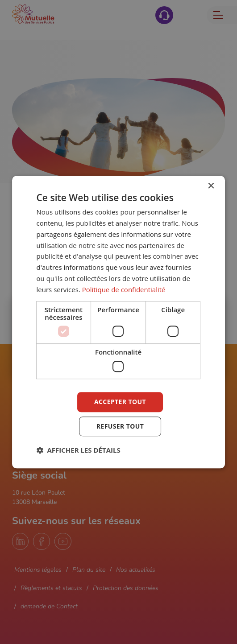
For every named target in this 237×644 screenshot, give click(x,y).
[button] (79, 450)
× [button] (210, 186)
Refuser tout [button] (120, 426)
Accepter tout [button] (120, 402)
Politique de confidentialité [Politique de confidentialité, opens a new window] (124, 289)
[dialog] (119, 322)
